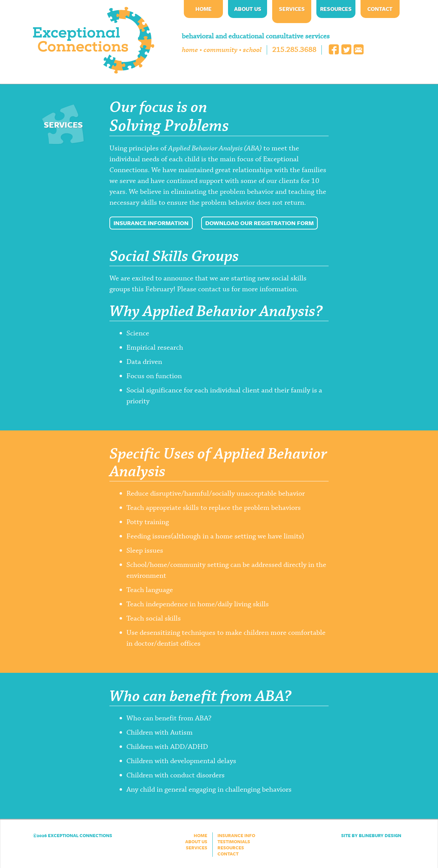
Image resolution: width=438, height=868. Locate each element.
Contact (380, 9)
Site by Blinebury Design (371, 835)
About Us (248, 9)
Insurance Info (236, 835)
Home (204, 9)
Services (292, 9)
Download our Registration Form (259, 223)
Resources (336, 9)
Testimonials (234, 842)
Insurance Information (151, 223)
